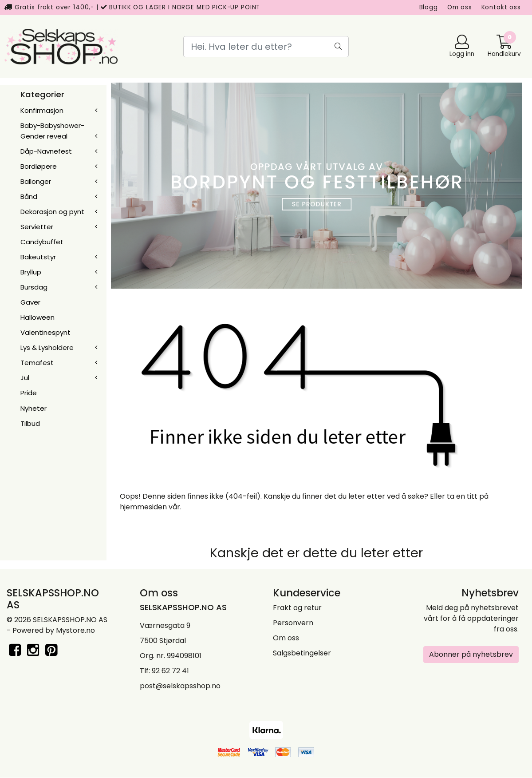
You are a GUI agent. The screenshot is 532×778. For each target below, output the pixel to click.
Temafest (37, 363)
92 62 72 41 (170, 671)
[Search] (266, 47)
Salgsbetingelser (302, 653)
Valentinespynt (45, 332)
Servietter (37, 227)
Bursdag (34, 287)
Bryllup (31, 272)
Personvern (293, 623)
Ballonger (36, 181)
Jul (25, 378)
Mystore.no (75, 630)
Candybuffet (42, 242)
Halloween (37, 317)
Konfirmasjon (42, 110)
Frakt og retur (297, 608)
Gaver (30, 302)
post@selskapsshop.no (180, 686)
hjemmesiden (143, 507)
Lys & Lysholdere (47, 347)
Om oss (460, 7)
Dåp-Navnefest (46, 151)
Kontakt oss (501, 7)
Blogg (429, 7)
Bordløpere (39, 166)
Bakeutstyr (38, 257)
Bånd (29, 196)
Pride (29, 393)
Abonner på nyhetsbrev (471, 654)
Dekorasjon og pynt (52, 212)
